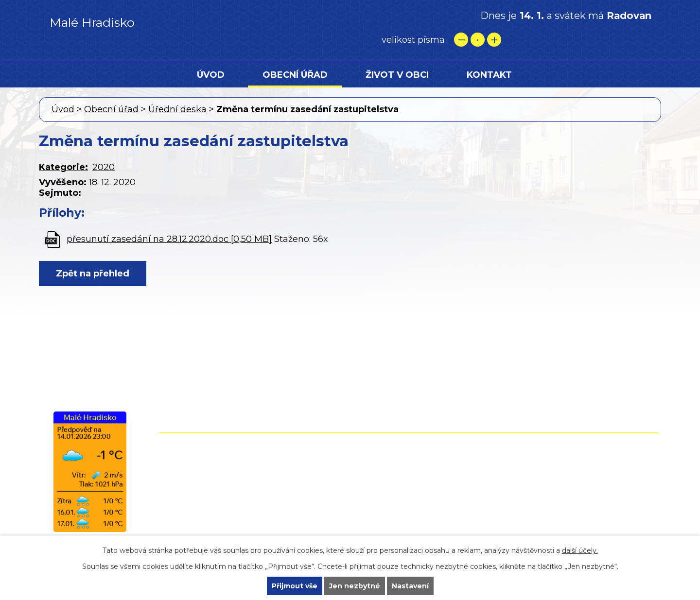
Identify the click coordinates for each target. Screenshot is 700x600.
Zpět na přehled (93, 274)
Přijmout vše (295, 586)
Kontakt (489, 75)
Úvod (211, 75)
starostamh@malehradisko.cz (362, 510)
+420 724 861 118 (364, 482)
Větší (494, 40)
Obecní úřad (295, 75)
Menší (461, 40)
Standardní (478, 40)
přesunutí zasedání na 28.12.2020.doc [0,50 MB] (169, 239)
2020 (104, 167)
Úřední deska (177, 109)
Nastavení (410, 586)
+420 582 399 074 (367, 468)
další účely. (580, 550)
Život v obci (397, 75)
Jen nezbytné (355, 586)
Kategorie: (63, 167)
